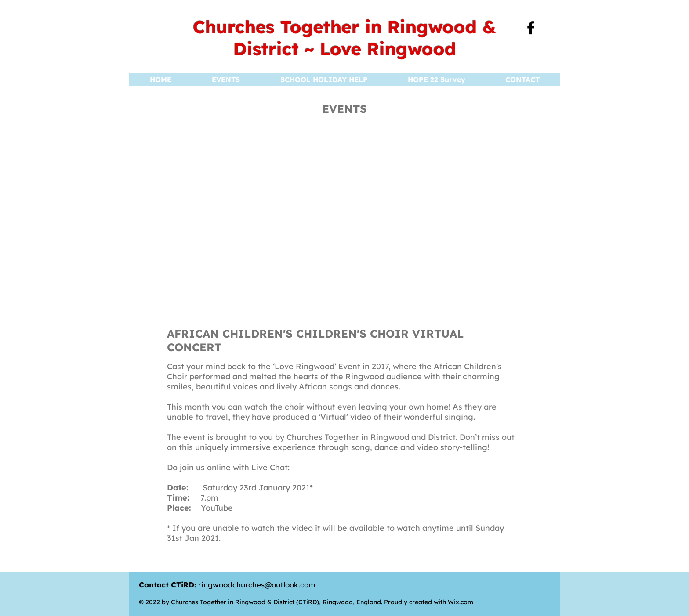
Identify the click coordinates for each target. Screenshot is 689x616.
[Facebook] (531, 28)
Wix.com (461, 602)
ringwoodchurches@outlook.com (257, 585)
